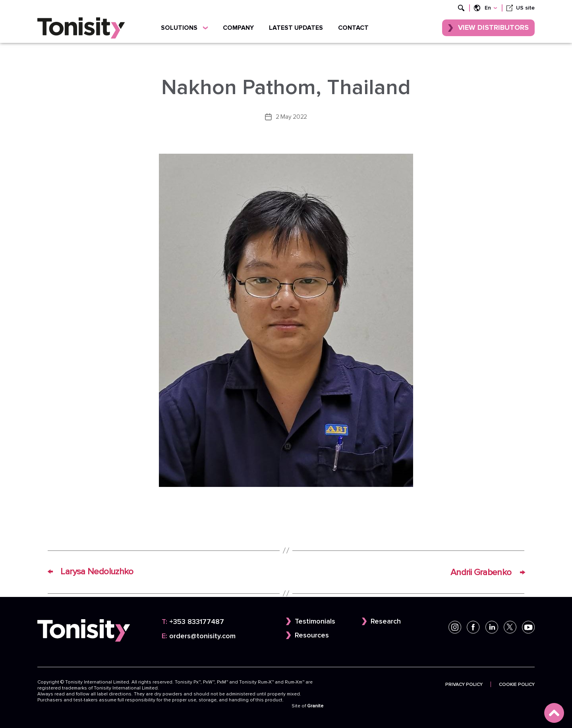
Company (238, 28)
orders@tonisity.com (199, 635)
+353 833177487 (193, 621)
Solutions (184, 28)
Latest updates (296, 28)
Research (386, 621)
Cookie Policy (517, 684)
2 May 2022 (291, 117)
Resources (312, 635)
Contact (353, 28)
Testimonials (315, 621)
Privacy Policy (464, 684)
